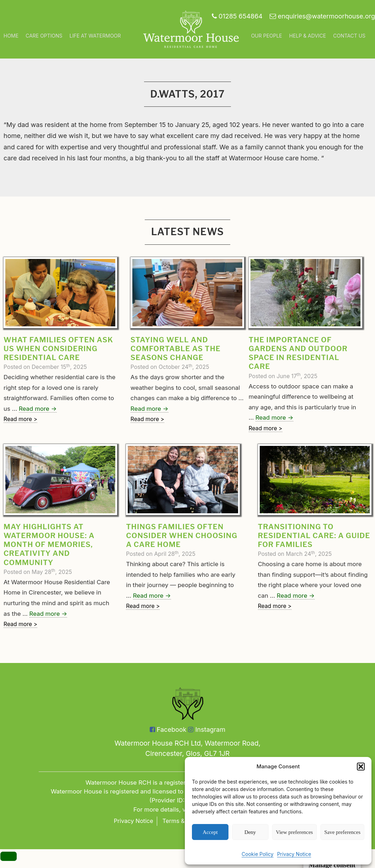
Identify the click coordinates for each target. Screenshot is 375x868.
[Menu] (9, 856)
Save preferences (342, 832)
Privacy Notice (294, 854)
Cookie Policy (258, 854)
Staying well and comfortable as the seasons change (176, 349)
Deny (250, 832)
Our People (267, 36)
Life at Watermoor (95, 36)
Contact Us (349, 36)
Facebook (168, 729)
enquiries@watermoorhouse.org (322, 16)
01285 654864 (237, 16)
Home (11, 36)
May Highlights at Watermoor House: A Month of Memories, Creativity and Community (49, 544)
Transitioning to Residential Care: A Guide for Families (314, 536)
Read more (38, 409)
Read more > (20, 419)
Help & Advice (308, 36)
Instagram (207, 729)
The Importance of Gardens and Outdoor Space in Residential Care (298, 353)
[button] (361, 767)
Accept (210, 832)
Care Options (44, 36)
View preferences (294, 832)
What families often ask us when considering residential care (58, 349)
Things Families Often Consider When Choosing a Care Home (182, 536)
